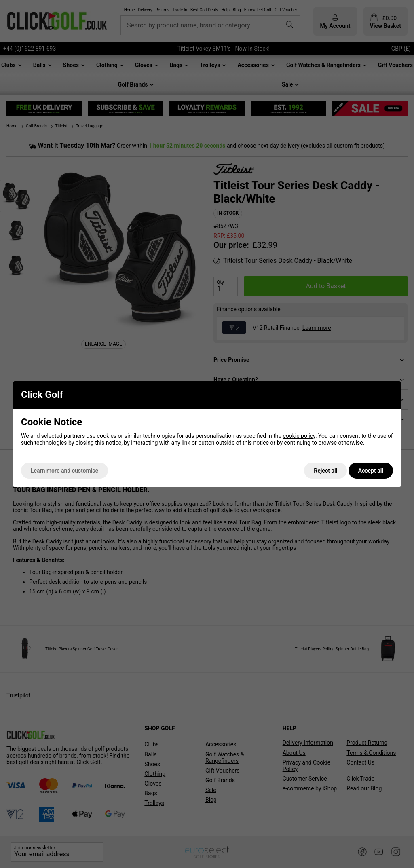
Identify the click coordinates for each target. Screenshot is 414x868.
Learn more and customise (64, 471)
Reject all (325, 471)
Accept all (371, 471)
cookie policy (299, 436)
